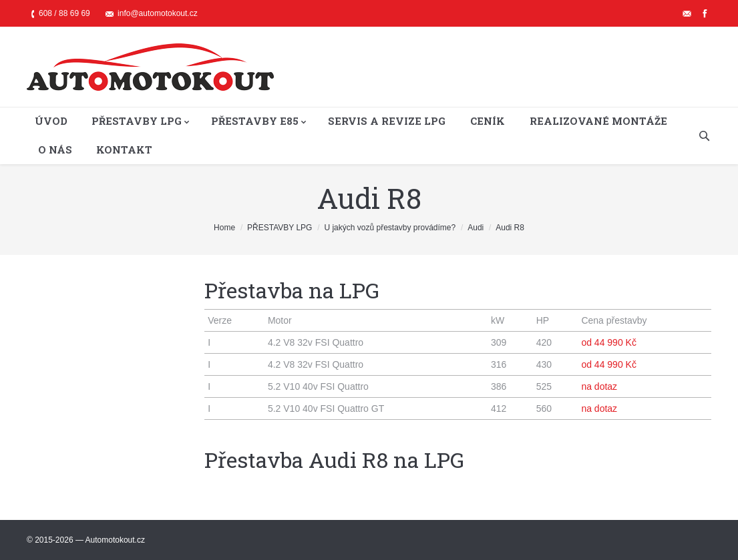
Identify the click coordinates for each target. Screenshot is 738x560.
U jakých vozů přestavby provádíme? (390, 228)
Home (224, 228)
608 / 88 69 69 (64, 13)
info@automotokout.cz (158, 13)
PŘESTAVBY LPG (280, 228)
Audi (476, 228)
